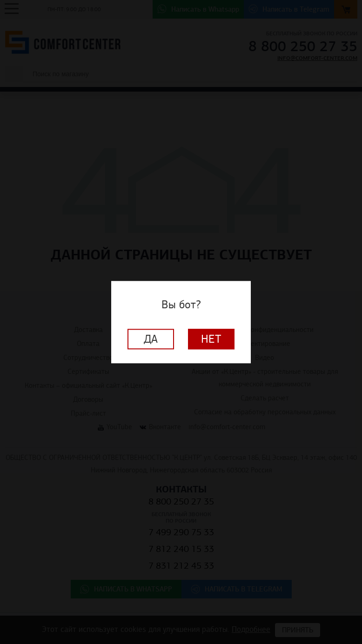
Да (151, 339)
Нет (211, 339)
